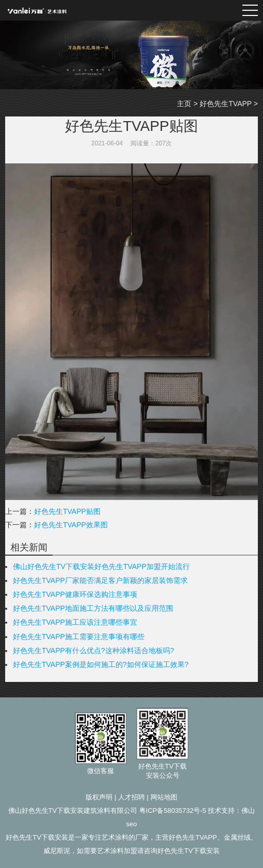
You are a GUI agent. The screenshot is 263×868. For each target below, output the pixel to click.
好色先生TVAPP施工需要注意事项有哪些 (79, 637)
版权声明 (99, 797)
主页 (184, 104)
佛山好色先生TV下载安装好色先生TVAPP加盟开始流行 (101, 566)
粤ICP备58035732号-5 (173, 811)
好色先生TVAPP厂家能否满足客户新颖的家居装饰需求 (100, 580)
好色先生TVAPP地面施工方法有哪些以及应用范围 (93, 608)
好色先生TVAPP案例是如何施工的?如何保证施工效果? (101, 664)
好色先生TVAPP (226, 104)
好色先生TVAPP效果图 (71, 525)
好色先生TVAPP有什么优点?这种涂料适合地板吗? (93, 650)
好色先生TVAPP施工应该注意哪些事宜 (75, 622)
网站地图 (164, 797)
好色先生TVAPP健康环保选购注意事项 (75, 594)
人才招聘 (131, 797)
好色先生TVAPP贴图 (67, 511)
